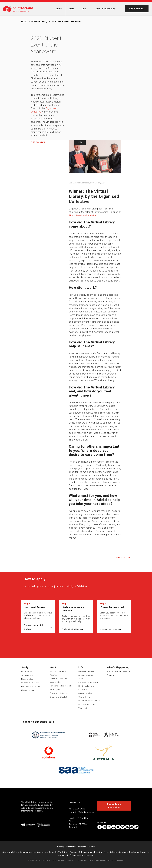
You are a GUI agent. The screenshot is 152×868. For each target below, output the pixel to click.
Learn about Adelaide (35, 607)
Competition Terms (86, 847)
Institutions (26, 672)
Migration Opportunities (89, 701)
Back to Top (124, 557)
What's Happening (106, 9)
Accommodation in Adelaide (87, 677)
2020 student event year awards (66, 21)
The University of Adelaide (83, 215)
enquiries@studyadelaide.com (84, 812)
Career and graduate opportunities (59, 680)
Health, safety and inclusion (86, 688)
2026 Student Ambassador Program (118, 673)
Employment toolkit (58, 697)
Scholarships (27, 675)
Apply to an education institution (73, 609)
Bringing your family (87, 704)
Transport (83, 708)
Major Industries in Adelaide (58, 673)
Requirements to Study (31, 686)
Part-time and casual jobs (61, 686)
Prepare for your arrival (112, 607)
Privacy (61, 847)
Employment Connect (59, 693)
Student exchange (29, 690)
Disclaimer (71, 847)
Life (84, 9)
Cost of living (84, 697)
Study (59, 9)
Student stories (85, 693)
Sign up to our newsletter (114, 805)
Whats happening (39, 21)
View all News (38, 142)
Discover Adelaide (86, 672)
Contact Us (75, 802)
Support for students (30, 683)
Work (72, 9)
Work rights (55, 689)
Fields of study (28, 679)
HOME (24, 21)
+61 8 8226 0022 (77, 809)
